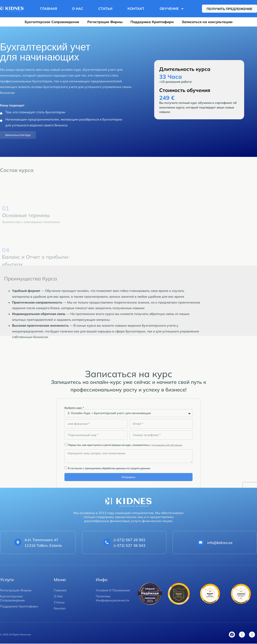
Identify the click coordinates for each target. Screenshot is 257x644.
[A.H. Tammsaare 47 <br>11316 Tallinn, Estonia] (18, 543)
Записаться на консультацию (207, 22)
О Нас (78, 9)
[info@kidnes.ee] (201, 543)
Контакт (136, 9)
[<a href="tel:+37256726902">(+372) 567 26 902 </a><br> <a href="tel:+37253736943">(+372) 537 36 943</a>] (107, 543)
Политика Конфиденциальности (113, 599)
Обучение (172, 9)
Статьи (105, 9)
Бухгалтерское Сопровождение (52, 22)
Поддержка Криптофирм (152, 22)
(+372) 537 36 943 (129, 546)
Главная (48, 9)
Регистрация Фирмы (105, 22)
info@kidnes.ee (220, 543)
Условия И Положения (113, 591)
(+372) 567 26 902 (129, 540)
